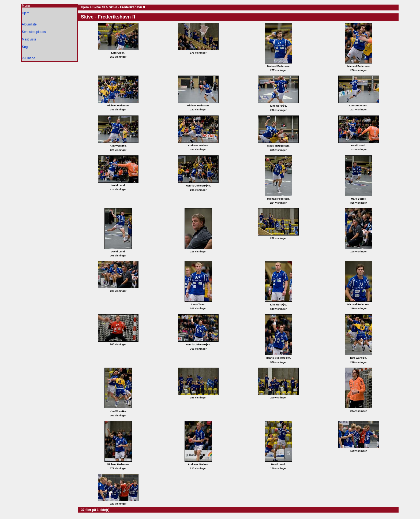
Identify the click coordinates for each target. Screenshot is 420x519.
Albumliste (29, 24)
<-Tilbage (28, 58)
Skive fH (99, 7)
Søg (25, 47)
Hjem (25, 13)
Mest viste (29, 39)
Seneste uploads (34, 32)
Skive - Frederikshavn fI (127, 7)
